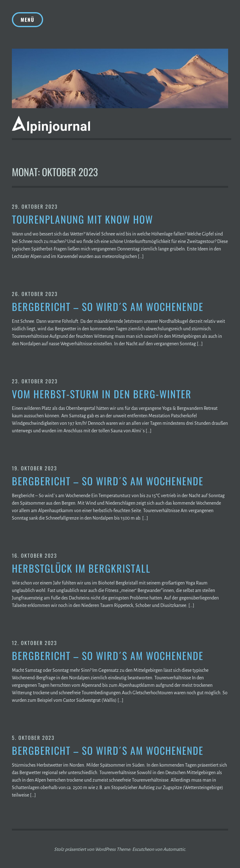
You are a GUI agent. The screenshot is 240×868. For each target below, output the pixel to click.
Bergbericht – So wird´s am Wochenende (108, 307)
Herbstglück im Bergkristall (81, 568)
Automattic (174, 849)
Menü (27, 20)
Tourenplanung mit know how (82, 219)
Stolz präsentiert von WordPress (85, 849)
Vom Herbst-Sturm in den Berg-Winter (102, 394)
